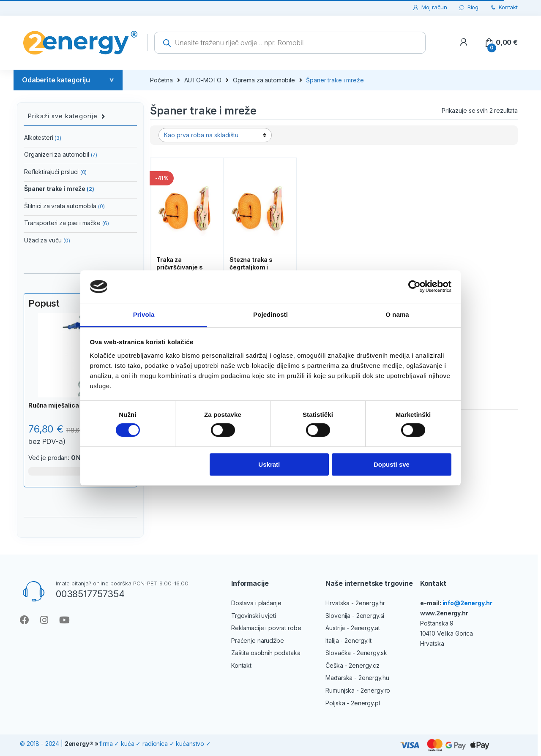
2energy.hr (370, 603)
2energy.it (358, 640)
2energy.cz (364, 665)
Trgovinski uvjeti (254, 616)
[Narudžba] (215, 135)
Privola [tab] (144, 314)
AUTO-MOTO (203, 80)
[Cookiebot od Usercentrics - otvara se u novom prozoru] (414, 287)
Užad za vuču (47, 240)
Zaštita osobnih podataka (266, 653)
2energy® (79, 744)
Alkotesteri (43, 137)
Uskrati (269, 464)
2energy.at (365, 628)
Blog (468, 7)
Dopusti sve (392, 464)
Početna (161, 80)
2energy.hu (374, 678)
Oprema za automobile (264, 80)
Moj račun (430, 7)
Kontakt (504, 7)
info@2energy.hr (467, 603)
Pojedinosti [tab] (270, 314)
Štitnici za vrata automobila (64, 206)
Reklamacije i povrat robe (266, 628)
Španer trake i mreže (59, 189)
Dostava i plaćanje (256, 603)
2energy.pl (365, 703)
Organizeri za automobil (61, 154)
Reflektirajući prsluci (55, 172)
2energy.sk (372, 653)
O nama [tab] (397, 314)
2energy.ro (376, 690)
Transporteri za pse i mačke (67, 223)
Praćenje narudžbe (258, 640)
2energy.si (370, 616)
